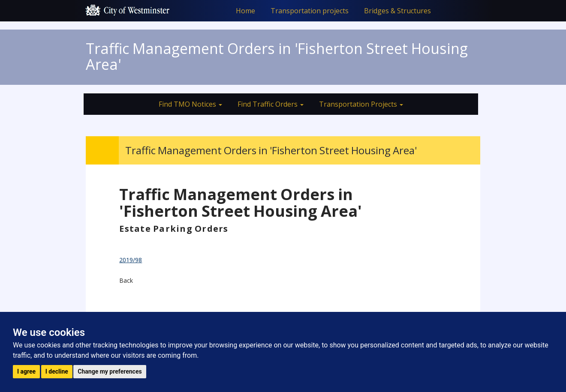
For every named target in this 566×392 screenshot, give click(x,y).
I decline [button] (57, 371)
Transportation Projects (361, 104)
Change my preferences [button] (110, 371)
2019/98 (131, 260)
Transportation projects (310, 11)
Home (245, 11)
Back (126, 280)
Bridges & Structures (397, 11)
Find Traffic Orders (271, 104)
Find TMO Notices (190, 104)
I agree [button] (26, 371)
